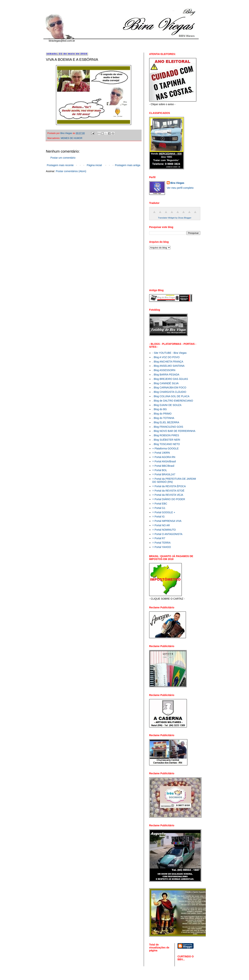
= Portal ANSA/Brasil (164, 461)
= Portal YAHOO (162, 547)
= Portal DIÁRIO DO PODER (169, 499)
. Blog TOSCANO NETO (166, 444)
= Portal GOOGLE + (164, 512)
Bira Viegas (177, 183)
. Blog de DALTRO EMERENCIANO (173, 401)
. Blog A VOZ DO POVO (166, 357)
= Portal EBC (160, 504)
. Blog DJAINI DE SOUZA (167, 405)
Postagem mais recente (60, 165)
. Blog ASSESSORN (164, 370)
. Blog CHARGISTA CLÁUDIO (169, 392)
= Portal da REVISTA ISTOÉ (168, 491)
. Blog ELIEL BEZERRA (166, 422)
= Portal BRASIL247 (164, 474)
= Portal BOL (160, 470)
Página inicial (94, 165)
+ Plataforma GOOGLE (165, 448)
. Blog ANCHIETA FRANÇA (168, 362)
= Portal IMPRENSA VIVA (167, 521)
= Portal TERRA (161, 543)
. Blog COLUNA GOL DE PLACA (171, 396)
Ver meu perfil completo (180, 188)
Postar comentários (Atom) (71, 171)
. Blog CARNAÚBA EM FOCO (169, 388)
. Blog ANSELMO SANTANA (168, 366)
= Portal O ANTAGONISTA (167, 534)
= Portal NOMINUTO (164, 530)
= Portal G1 (159, 508)
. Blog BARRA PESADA (166, 375)
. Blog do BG (160, 409)
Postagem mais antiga (128, 165)
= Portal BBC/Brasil (163, 466)
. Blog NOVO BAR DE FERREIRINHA (174, 431)
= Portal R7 (159, 538)
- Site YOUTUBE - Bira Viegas (169, 353)
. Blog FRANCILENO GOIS (168, 427)
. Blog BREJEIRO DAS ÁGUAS (170, 379)
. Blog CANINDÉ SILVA (165, 383)
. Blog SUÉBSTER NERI (166, 440)
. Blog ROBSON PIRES (166, 435)
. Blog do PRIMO (162, 414)
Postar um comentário (63, 158)
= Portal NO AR (161, 525)
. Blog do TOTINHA (163, 418)
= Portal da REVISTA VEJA (168, 495)
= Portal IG (158, 517)
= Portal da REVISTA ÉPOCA (169, 486)
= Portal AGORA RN (164, 457)
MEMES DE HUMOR (72, 138)
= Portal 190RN (161, 453)
